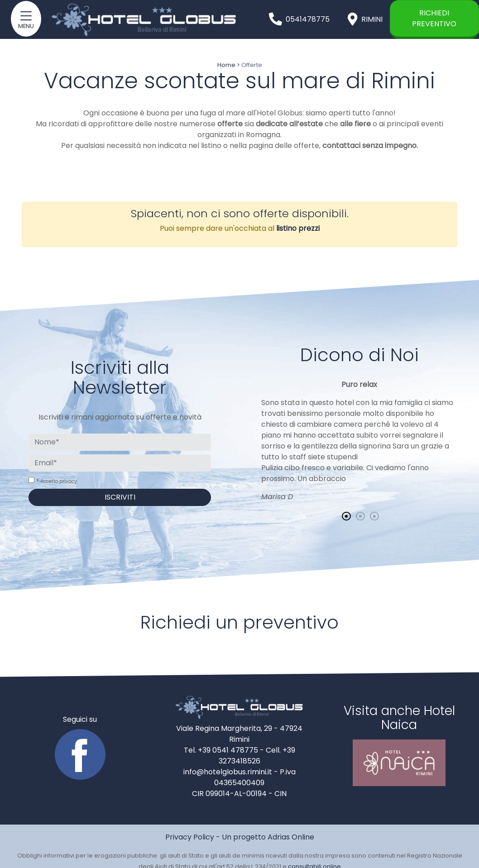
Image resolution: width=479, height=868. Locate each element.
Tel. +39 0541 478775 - (225, 750)
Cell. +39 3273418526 (257, 756)
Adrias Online (291, 837)
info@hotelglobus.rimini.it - (232, 772)
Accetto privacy (59, 481)
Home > (229, 65)
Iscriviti (120, 497)
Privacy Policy (190, 837)
